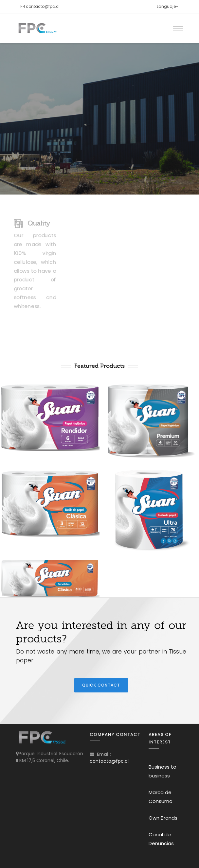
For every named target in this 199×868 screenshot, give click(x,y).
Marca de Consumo (161, 797)
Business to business (163, 771)
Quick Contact (101, 685)
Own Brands (163, 818)
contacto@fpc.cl (43, 6)
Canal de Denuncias (161, 839)
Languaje (168, 6)
